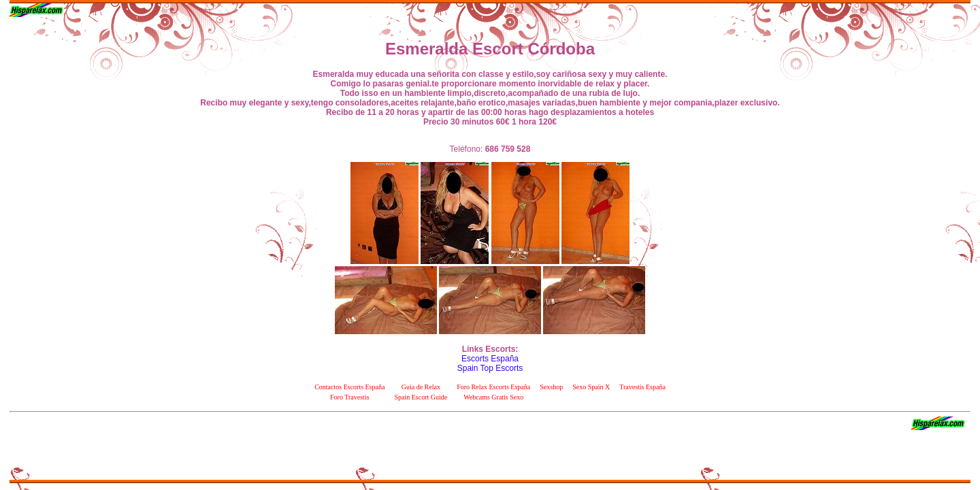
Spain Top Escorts (490, 368)
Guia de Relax (421, 387)
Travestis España (642, 387)
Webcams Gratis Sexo (493, 397)
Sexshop (551, 387)
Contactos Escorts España (349, 387)
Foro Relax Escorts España (493, 387)
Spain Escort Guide (421, 397)
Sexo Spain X (591, 387)
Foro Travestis (350, 397)
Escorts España (490, 359)
